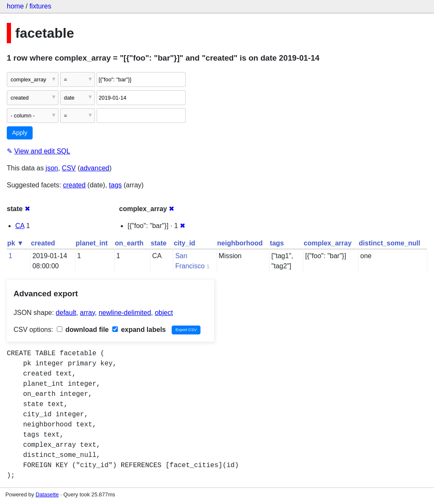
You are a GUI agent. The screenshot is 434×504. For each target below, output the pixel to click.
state (159, 243)
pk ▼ (15, 243)
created (74, 185)
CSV (69, 168)
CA (20, 226)
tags (115, 185)
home (15, 6)
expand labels (139, 330)
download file (83, 330)
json (52, 168)
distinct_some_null (390, 243)
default (66, 313)
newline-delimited (125, 313)
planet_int (92, 243)
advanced (95, 168)
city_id (185, 243)
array (88, 313)
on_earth (129, 243)
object (164, 313)
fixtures (40, 6)
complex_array (328, 243)
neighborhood (240, 243)
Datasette (47, 494)
